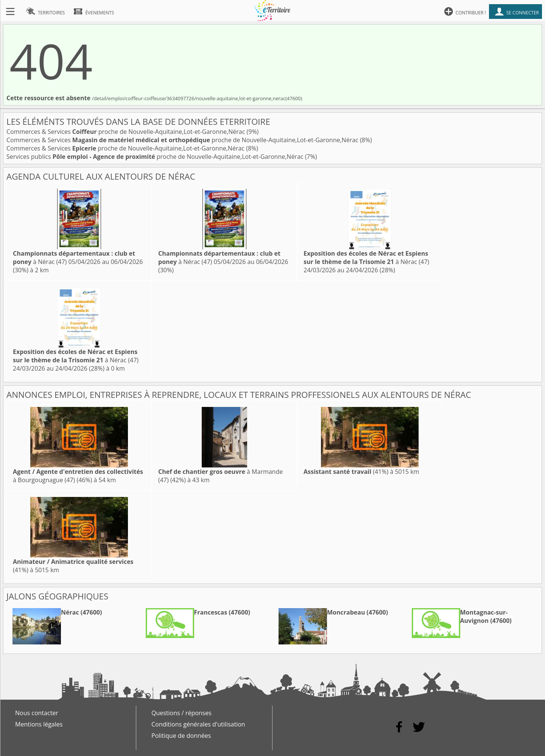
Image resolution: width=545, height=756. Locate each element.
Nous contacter (37, 713)
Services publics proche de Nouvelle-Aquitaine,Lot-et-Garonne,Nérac (156, 157)
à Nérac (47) (366, 258)
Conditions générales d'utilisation (198, 724)
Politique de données (181, 736)
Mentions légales (39, 724)
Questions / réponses (181, 713)
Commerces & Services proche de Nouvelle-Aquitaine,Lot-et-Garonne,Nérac (127, 132)
